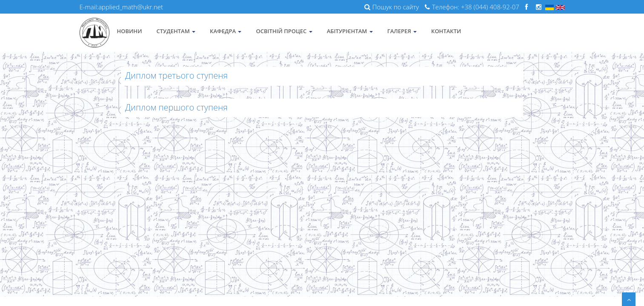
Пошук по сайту (392, 7)
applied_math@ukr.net (131, 7)
